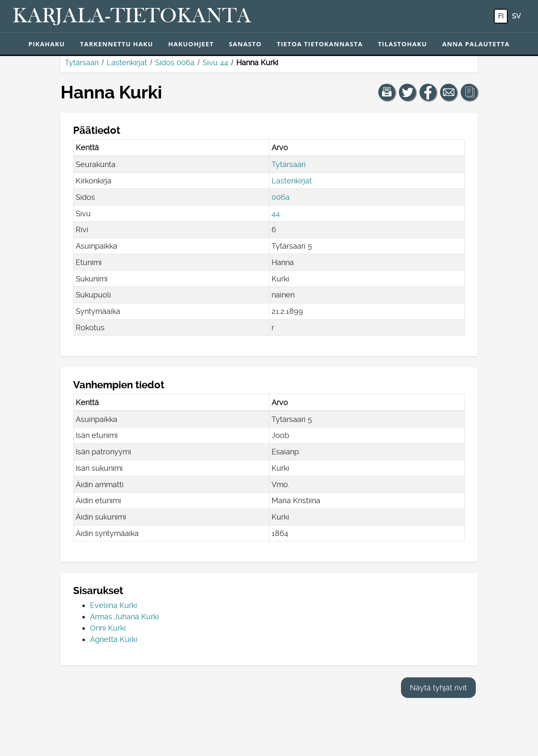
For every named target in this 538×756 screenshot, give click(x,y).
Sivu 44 (215, 62)
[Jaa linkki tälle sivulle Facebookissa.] (428, 92)
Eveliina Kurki (113, 605)
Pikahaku (46, 44)
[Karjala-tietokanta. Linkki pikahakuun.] (132, 16)
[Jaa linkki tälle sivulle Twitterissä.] (407, 92)
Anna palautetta (476, 44)
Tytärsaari (82, 62)
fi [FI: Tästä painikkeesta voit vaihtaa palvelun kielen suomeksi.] (501, 16)
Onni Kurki (108, 628)
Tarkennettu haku (116, 44)
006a (281, 197)
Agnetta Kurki (114, 639)
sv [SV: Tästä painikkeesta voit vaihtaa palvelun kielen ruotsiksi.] (516, 16)
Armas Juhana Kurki (124, 617)
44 (276, 214)
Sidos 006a (175, 62)
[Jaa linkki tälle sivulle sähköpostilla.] (448, 92)
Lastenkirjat (127, 62)
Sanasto (245, 44)
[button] (387, 92)
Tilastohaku (402, 44)
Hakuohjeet (191, 44)
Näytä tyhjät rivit (438, 688)
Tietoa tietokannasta (320, 44)
